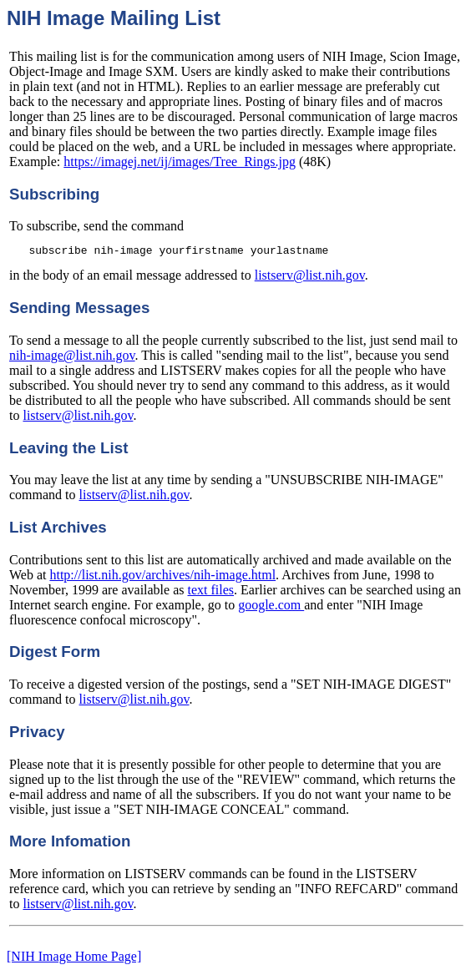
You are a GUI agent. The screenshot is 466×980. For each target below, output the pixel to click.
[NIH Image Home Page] (74, 959)
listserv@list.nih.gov (310, 278)
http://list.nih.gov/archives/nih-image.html (162, 577)
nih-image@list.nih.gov (72, 358)
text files (211, 592)
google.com (271, 607)
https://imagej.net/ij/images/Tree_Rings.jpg (180, 162)
